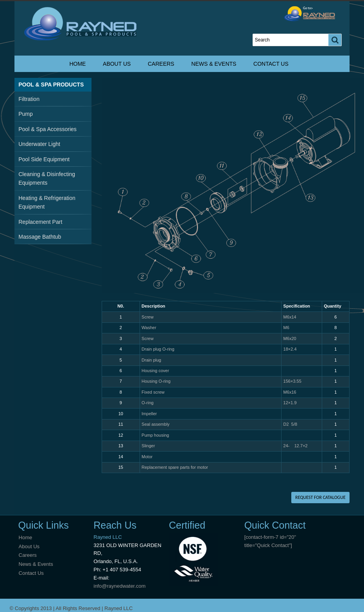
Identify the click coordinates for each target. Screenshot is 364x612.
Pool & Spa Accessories (48, 129)
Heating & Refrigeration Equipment (47, 202)
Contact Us (271, 64)
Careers (161, 64)
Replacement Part (40, 222)
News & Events (214, 64)
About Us (117, 64)
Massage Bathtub (40, 237)
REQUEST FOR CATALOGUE (320, 497)
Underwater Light (39, 144)
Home (77, 64)
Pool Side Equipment (44, 159)
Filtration (29, 99)
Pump (26, 114)
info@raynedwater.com (119, 586)
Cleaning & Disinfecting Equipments (47, 178)
